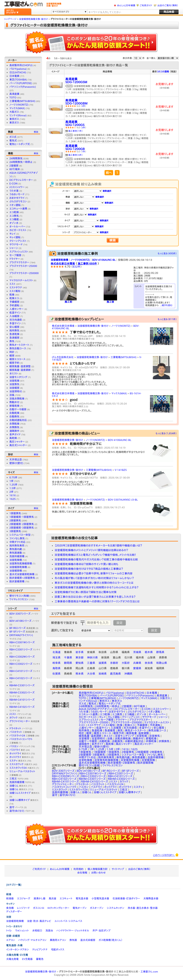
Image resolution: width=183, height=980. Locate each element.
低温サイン (15, 313)
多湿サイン (15, 323)
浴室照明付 (16, 391)
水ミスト (14, 374)
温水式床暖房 (88, 940)
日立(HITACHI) (18, 72)
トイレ (9, 931)
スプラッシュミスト (19, 252)
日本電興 (14, 76)
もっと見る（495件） (167, 254)
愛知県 (80, 663)
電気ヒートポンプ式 (20, 144)
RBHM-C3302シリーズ (121, 779)
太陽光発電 (13, 959)
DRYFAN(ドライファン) (65, 773)
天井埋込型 (16, 460)
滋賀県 (103, 663)
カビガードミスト (18, 230)
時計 (12, 352)
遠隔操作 (14, 431)
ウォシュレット (22, 931)
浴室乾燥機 (16, 560)
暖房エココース (18, 359)
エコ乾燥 (14, 212)
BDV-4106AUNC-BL (104, 260)
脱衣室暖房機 (17, 581)
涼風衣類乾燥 (17, 399)
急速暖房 (14, 338)
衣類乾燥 (14, 424)
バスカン (20, 746)
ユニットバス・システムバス (68, 921)
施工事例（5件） (76, 155)
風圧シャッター (17, 442)
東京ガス (14, 123)
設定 (120, 623)
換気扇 (73, 940)
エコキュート (66, 898)
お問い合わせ (99, 873)
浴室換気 (14, 384)
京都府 (114, 663)
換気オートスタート (19, 345)
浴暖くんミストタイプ (24, 793)
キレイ (13, 234)
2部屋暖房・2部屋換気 (22, 524)
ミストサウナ (16, 287)
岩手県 (80, 652)
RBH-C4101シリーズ (25, 671)
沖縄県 (128, 674)
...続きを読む (166, 305)
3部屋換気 (15, 531)
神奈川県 (92, 657)
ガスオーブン (97, 908)
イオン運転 (15, 205)
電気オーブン (80, 908)
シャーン (14, 248)
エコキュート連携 (18, 209)
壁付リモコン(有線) (19, 596)
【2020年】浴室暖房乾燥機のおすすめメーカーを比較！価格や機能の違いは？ (98, 545)
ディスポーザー (14, 912)
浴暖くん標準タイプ (24, 800)
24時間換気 (16, 158)
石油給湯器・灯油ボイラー (126, 898)
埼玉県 (57, 657)
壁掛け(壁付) (16, 463)
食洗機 (10, 908)
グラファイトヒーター (24, 721)
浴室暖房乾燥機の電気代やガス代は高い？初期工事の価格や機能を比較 (96, 559)
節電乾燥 (14, 406)
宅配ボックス (58, 950)
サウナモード (16, 244)
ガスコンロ (39, 908)
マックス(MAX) (17, 108)
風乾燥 (13, 438)
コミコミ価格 (163, 72)
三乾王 (17, 779)
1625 (13, 499)
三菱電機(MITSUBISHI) (22, 101)
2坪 (12, 492)
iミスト (19, 714)
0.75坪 (13, 477)
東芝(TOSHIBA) (18, 80)
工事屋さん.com (149, 972)
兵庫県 (137, 663)
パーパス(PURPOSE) (21, 83)
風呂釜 (53, 898)
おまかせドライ (17, 198)
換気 (12, 341)
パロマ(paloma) (18, 69)
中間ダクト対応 (18, 542)
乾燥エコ (14, 298)
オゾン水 (14, 223)
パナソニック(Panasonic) (23, 87)
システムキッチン (116, 908)
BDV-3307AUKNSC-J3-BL (123, 500)
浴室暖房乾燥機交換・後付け (93, 326)
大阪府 (126, 663)
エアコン (11, 940)
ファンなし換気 (17, 538)
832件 (76, 267)
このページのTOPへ (166, 855)
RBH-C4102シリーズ (25, 678)
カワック (18, 718)
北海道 (57, 652)
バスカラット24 (22, 736)
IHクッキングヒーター (58, 908)
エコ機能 (14, 219)
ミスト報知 (15, 291)
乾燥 (12, 295)
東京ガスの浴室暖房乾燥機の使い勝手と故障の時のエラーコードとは (94, 583)
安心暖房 (14, 327)
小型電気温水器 (100, 898)
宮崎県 (103, 674)
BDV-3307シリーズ (24, 614)
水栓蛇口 (37, 931)
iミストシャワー (17, 187)
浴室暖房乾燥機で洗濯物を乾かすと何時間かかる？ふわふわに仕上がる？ (97, 587)
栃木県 (149, 652)
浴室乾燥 (14, 381)
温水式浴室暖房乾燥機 (22, 574)
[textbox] (123, 12)
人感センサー (17, 309)
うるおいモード (17, 194)
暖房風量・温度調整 (20, 366)
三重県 (91, 663)
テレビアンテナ (40, 950)
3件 (83, 106)
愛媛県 (137, 668)
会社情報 (82, 873)
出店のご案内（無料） (168, 5)
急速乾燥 (14, 334)
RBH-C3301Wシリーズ (93, 773)
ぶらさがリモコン (18, 201)
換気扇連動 (16, 553)
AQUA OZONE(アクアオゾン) (96, 709)
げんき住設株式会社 (63, 357)
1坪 (12, 481)
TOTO (13, 97)
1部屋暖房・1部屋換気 (22, 517)
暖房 (12, 356)
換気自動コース (18, 348)
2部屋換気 (15, 520)
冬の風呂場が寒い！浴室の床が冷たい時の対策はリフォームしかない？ (94, 578)
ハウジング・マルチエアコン (32, 940)
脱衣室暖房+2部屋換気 (22, 578)
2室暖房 (14, 166)
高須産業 (14, 94)
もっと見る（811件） (167, 319)
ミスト (13, 284)
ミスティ (18, 761)
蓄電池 (40, 959)
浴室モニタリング (18, 377)
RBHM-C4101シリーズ (65, 782)
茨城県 (137, 652)
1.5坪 (13, 488)
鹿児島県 (115, 674)
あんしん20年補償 (126, 5)
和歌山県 (162, 663)
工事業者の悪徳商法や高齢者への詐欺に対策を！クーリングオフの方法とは (97, 601)
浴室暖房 (14, 388)
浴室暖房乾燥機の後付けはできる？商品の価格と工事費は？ (89, 569)
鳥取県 (57, 668)
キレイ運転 (15, 237)
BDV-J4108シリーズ (24, 621)
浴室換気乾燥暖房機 (21, 563)
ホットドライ (20, 753)
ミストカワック (21, 764)
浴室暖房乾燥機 (18, 567)
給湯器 (10, 898)
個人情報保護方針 (98, 869)
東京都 (80, 657)
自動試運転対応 (18, 420)
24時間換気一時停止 (21, 162)
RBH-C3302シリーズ (25, 664)
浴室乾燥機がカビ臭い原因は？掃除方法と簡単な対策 (86, 592)
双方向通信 (16, 320)
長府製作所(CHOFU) (21, 65)
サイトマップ (118, 869)
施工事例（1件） (76, 131)
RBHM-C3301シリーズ (92, 779)
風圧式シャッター (18, 445)
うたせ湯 (14, 191)
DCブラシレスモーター (21, 180)
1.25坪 (13, 485)
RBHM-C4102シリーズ (95, 782)
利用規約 (78, 869)
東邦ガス (14, 119)
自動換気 (14, 417)
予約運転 (14, 305)
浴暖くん (18, 786)
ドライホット (19, 728)
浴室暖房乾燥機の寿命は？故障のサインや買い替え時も (86, 564)
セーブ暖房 (15, 255)
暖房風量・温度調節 (20, 370)
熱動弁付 (14, 402)
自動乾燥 (14, 413)
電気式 (13, 141)
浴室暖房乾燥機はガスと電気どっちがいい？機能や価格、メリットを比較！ (95, 555)
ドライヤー (15, 259)
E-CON (13, 184)
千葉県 (68, 657)
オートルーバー (17, 227)
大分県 (91, 674)
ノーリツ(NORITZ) (19, 105)
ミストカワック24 (23, 768)
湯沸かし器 (39, 898)
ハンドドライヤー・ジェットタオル (73, 931)
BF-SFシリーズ (22, 632)
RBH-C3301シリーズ (25, 650)
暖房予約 (14, 363)
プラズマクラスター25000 (23, 266)
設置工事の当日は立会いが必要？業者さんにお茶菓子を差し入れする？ (95, 597)
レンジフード (23, 908)
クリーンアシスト (18, 241)
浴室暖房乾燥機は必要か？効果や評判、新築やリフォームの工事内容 (94, 573)
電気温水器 (82, 898)
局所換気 (14, 330)
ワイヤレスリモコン (19, 599)
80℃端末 (15, 169)
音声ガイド (15, 434)
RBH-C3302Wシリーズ (65, 776)
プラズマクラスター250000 (24, 273)
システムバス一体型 (20, 535)
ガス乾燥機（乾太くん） (111, 940)
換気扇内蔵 (16, 549)
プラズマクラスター (19, 262)
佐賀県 (57, 674)
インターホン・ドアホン (18, 950)
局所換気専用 (17, 546)
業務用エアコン (58, 940)
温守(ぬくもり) (20, 811)
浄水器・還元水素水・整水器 (143, 908)
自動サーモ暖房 (18, 409)
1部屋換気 (15, 513)
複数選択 (107, 191)
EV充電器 (27, 959)
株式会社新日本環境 (63, 264)
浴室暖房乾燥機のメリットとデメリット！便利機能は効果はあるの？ (91, 550)
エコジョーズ (24, 898)
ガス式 (13, 137)
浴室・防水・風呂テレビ (39, 921)
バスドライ (17, 750)
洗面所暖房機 (17, 556)
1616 (13, 495)
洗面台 (49, 931)
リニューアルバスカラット (103, 790)
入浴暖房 (14, 316)
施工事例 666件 (87, 264)
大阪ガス (14, 112)
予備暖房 (14, 302)
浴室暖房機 (16, 571)
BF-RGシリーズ (22, 628)
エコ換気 (14, 216)
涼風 (12, 395)
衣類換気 (14, 427)
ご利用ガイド (146, 5)
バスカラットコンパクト (64, 787)
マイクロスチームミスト (21, 280)
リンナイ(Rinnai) (18, 115)
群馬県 (160, 652)
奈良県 (149, 663)
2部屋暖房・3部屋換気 (22, 528)
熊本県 (80, 674)
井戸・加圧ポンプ (101, 931)
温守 (16, 807)
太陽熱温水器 (151, 898)
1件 (83, 151)
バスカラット (20, 732)
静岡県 (68, 663)
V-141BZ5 (121, 470)
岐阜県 (57, 663)
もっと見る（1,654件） (166, 433)
